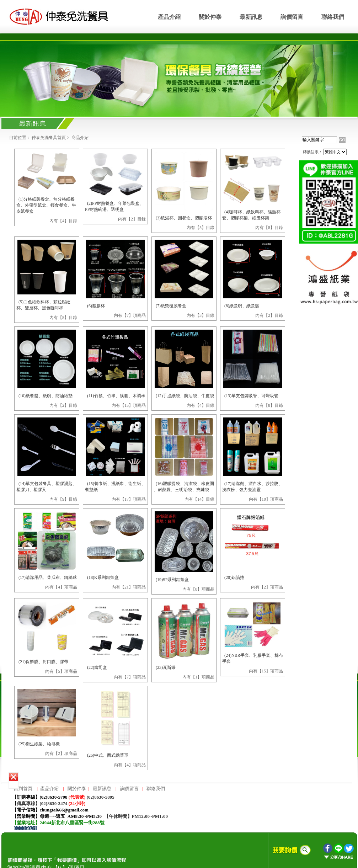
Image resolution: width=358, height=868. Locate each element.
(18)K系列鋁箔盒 (103, 577)
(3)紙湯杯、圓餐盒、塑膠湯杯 (184, 218)
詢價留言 (292, 17)
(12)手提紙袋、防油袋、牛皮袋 (185, 396)
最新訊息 (251, 17)
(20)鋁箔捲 (234, 577)
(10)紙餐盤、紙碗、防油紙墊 (46, 396)
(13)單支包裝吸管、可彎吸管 (251, 396)
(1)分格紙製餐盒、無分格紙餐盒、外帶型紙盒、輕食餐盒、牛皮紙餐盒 (46, 205)
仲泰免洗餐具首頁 (49, 138)
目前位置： (20, 138)
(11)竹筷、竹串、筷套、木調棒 (116, 396)
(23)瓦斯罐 (166, 667)
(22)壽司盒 (97, 667)
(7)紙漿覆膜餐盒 (171, 306)
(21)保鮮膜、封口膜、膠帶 (43, 662)
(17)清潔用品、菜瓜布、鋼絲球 (48, 577)
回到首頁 (23, 789)
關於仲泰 (210, 17)
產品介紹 (169, 17)
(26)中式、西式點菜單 (108, 755)
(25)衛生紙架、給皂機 (39, 744)
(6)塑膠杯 (96, 306)
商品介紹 (80, 138)
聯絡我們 (333, 17)
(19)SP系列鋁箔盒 (172, 580)
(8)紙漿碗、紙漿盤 (242, 306)
